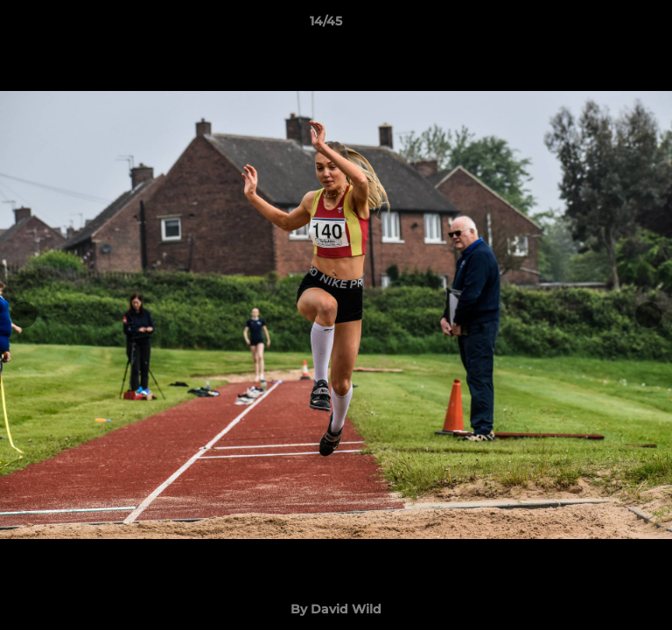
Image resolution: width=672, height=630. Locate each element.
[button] (609, 25)
